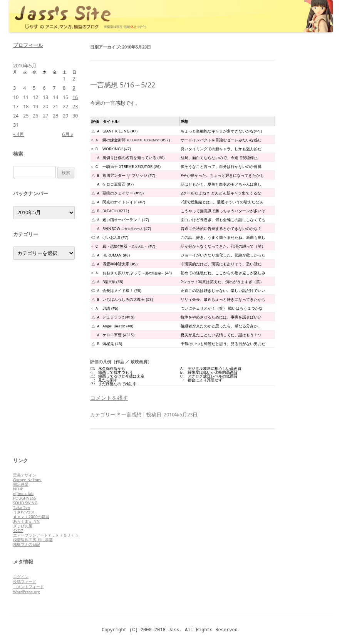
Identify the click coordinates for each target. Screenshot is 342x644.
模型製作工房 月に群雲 (33, 540)
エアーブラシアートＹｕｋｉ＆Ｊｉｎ (46, 535)
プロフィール (28, 45)
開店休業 (21, 484)
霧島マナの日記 (27, 544)
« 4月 (19, 134)
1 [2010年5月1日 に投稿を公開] (64, 79)
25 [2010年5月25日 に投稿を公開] (26, 116)
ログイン (21, 577)
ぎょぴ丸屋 (23, 526)
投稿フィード (25, 582)
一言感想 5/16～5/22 (123, 85)
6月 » (68, 134)
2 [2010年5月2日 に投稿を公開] (74, 79)
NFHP (18, 489)
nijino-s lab (23, 493)
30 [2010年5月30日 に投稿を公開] (75, 116)
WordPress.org (26, 592)
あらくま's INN (26, 521)
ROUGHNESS (24, 498)
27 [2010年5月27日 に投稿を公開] (45, 116)
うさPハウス (24, 512)
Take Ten (22, 507)
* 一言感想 (129, 414)
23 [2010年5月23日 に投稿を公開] (75, 106)
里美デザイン (25, 475)
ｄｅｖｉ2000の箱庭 (31, 517)
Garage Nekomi (27, 480)
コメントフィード (28, 587)
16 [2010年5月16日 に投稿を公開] (75, 97)
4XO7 (18, 530)
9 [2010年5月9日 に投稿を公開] (74, 88)
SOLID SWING (25, 503)
